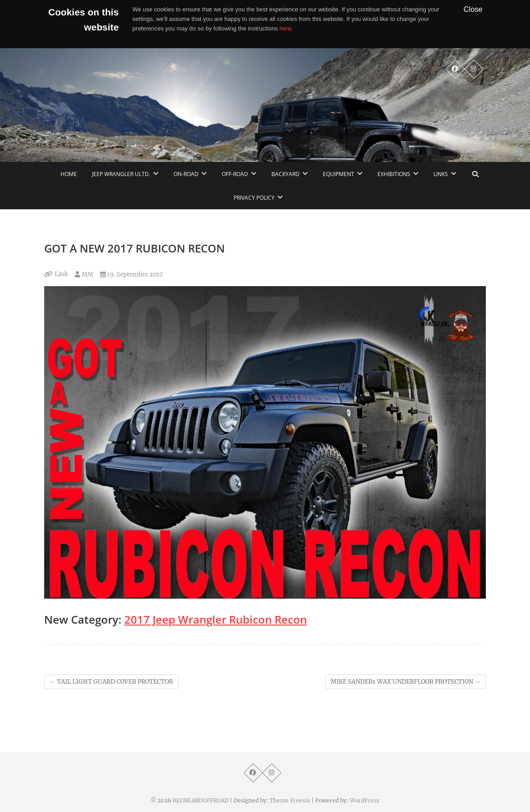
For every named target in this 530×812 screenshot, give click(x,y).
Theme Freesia (290, 800)
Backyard (285, 174)
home (69, 174)
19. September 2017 (132, 275)
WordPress (364, 800)
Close (473, 9)
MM (84, 275)
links (441, 174)
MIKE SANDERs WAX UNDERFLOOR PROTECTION (405, 682)
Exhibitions (394, 174)
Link (61, 274)
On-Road (186, 174)
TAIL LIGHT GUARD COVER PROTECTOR (111, 682)
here (285, 28)
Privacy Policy (254, 198)
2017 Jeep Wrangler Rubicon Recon (216, 619)
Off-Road (235, 174)
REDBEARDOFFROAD (201, 800)
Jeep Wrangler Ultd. (121, 174)
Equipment (339, 174)
